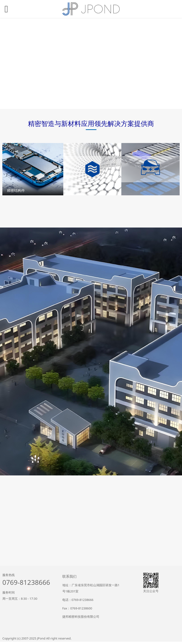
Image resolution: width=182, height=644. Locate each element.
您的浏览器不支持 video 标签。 (91, 63)
